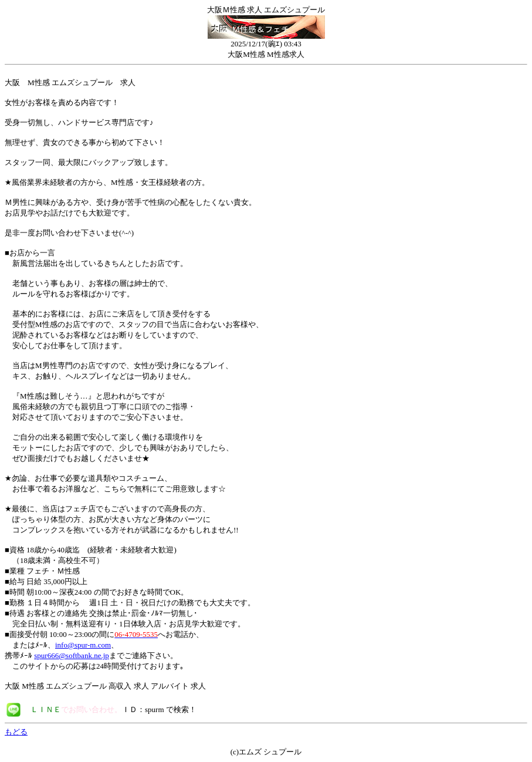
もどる (16, 732)
